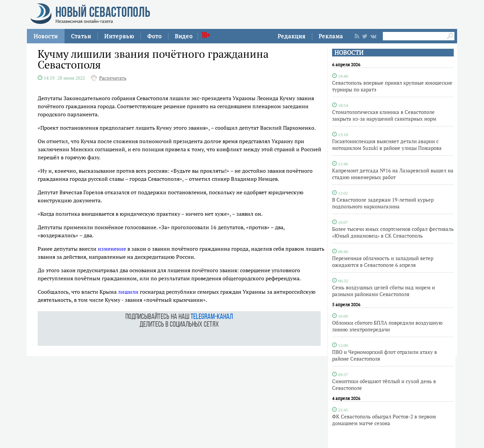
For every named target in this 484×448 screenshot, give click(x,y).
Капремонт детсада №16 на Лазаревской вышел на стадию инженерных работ (393, 174)
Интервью (119, 36)
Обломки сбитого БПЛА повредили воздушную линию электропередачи (387, 326)
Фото (154, 36)
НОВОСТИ (349, 53)
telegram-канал (212, 317)
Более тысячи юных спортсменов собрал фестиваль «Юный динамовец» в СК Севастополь (393, 232)
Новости (46, 36)
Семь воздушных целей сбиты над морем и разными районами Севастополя (384, 291)
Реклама (331, 36)
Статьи (81, 36)
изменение (112, 249)
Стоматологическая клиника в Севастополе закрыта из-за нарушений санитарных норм (384, 115)
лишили (128, 292)
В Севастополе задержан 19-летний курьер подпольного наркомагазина (383, 203)
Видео (184, 36)
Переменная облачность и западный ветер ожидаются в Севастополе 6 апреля (383, 261)
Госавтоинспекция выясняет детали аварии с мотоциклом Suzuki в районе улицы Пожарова (387, 145)
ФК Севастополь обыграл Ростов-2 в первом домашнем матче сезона (384, 420)
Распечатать (113, 78)
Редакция (292, 36)
